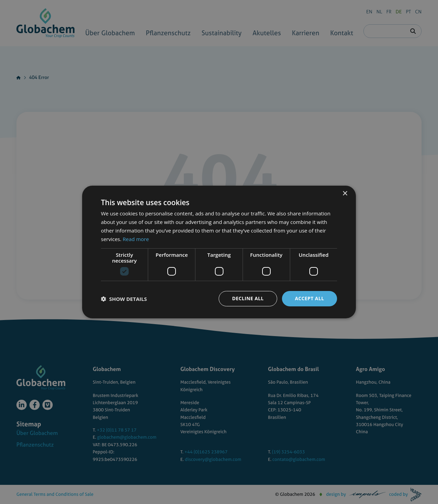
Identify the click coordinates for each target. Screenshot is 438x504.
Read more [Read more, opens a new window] (136, 239)
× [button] (345, 194)
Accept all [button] (310, 298)
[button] (124, 299)
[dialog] (219, 252)
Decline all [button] (248, 298)
